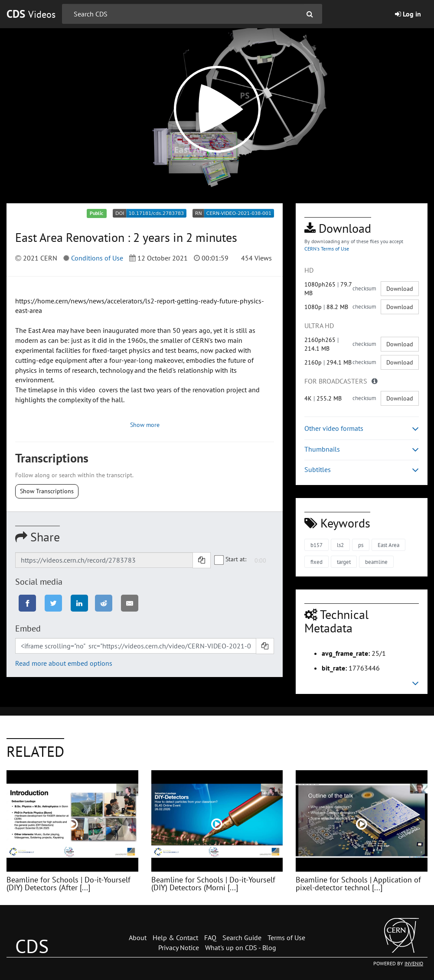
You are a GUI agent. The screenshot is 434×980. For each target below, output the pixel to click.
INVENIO (414, 963)
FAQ (210, 938)
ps (361, 545)
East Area (388, 545)
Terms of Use (286, 938)
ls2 (340, 545)
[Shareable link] (104, 560)
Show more (145, 425)
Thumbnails (362, 449)
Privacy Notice (179, 947)
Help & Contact (175, 938)
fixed (317, 562)
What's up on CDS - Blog (241, 947)
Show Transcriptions (47, 491)
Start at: (231, 560)
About (138, 938)
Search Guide (242, 938)
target (344, 562)
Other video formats (362, 428)
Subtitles (362, 470)
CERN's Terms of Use (327, 249)
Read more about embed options (64, 663)
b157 (317, 545)
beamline (376, 562)
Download (400, 289)
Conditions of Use (97, 258)
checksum (364, 288)
